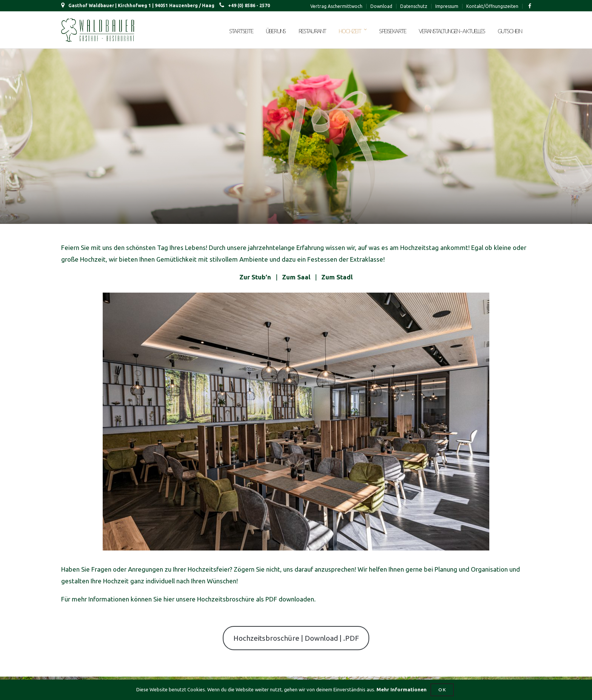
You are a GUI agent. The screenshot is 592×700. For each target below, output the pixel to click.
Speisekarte (392, 31)
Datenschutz (414, 6)
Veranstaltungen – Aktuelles (452, 31)
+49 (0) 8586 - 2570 (245, 5)
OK (442, 690)
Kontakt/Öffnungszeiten (492, 6)
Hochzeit (350, 31)
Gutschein (510, 31)
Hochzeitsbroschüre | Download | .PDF (296, 638)
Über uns (276, 31)
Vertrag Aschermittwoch (336, 6)
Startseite (241, 31)
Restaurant (312, 31)
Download (381, 6)
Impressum (447, 6)
